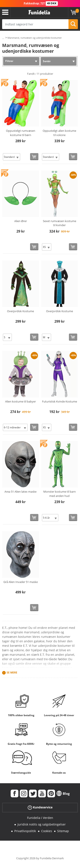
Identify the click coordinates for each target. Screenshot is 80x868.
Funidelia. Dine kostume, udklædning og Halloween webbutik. (39, 12)
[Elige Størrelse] (12, 157)
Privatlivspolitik (25, 831)
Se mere (12, 673)
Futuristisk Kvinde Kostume (60, 401)
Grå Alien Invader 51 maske (21, 582)
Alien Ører (21, 221)
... (3, 38)
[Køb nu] (34, 157)
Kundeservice (40, 807)
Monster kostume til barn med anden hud (60, 494)
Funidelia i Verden (40, 818)
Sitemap (63, 831)
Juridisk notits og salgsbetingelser (42, 824)
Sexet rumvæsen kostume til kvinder (60, 223)
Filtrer (9, 61)
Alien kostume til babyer (20, 401)
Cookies (47, 831)
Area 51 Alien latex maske (20, 492)
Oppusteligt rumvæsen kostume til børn (21, 133)
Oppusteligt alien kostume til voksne (59, 133)
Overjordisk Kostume (20, 311)
